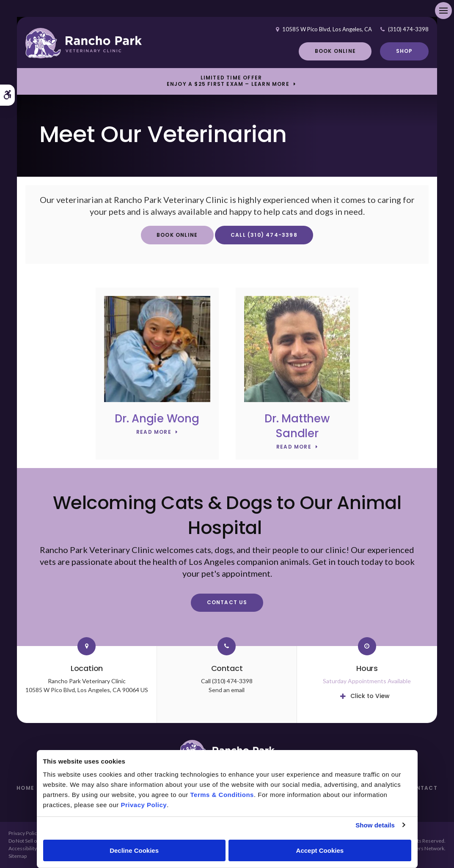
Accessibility (23, 848)
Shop (404, 51)
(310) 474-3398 (408, 29)
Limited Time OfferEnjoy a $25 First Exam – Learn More (228, 81)
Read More (154, 432)
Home (25, 788)
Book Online (335, 51)
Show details (375, 825)
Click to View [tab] (370, 696)
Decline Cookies (134, 850)
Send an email (227, 690)
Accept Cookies (320, 850)
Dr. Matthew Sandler (297, 426)
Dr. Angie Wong (157, 419)
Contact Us (227, 602)
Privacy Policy (24, 833)
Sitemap (18, 856)
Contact (422, 788)
